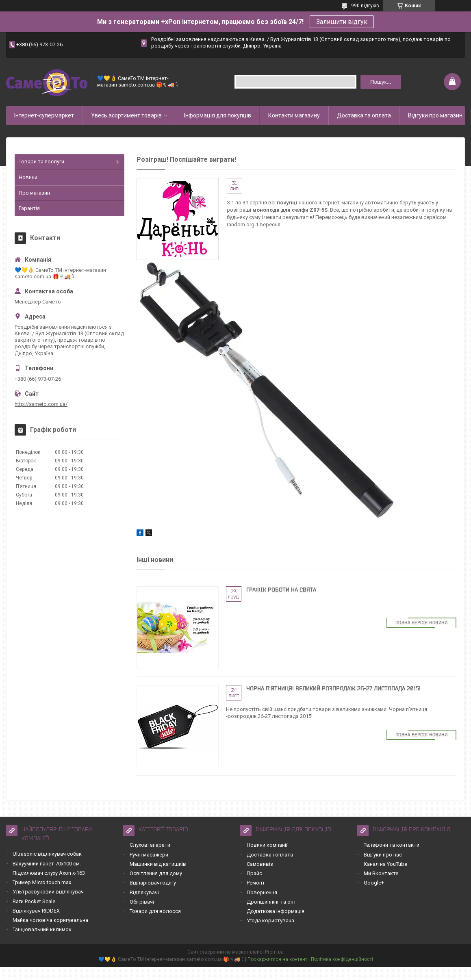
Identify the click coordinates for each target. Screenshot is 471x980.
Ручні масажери (149, 855)
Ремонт (256, 883)
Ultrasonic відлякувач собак (47, 854)
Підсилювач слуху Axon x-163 (49, 873)
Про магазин (34, 193)
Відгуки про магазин (435, 115)
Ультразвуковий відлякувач (48, 892)
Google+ (374, 883)
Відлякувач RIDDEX (36, 911)
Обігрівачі (142, 902)
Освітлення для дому (156, 873)
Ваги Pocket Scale (34, 901)
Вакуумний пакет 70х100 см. (47, 864)
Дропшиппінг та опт (271, 902)
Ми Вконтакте (381, 873)
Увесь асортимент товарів (126, 115)
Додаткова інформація (276, 911)
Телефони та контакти (392, 845)
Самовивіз (260, 864)
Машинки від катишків (158, 864)
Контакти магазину (294, 115)
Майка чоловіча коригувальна (50, 920)
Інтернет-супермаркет (44, 115)
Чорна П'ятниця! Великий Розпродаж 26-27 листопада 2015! (333, 688)
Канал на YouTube (385, 864)
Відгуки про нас (383, 855)
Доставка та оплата (364, 115)
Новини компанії (267, 845)
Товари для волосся (155, 911)
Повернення (262, 892)
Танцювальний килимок (42, 929)
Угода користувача (270, 920)
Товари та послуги (41, 162)
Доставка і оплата (270, 855)
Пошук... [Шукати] (381, 82)
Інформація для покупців (218, 115)
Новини (28, 177)
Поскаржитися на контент (277, 959)
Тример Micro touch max (42, 882)
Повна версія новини (422, 622)
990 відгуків (365, 6)
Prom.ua (274, 952)
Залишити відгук (342, 22)
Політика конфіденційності (342, 959)
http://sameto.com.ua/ (41, 404)
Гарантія (29, 208)
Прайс (254, 873)
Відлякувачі (144, 892)
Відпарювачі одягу (153, 883)
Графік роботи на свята (281, 590)
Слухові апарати (150, 845)
